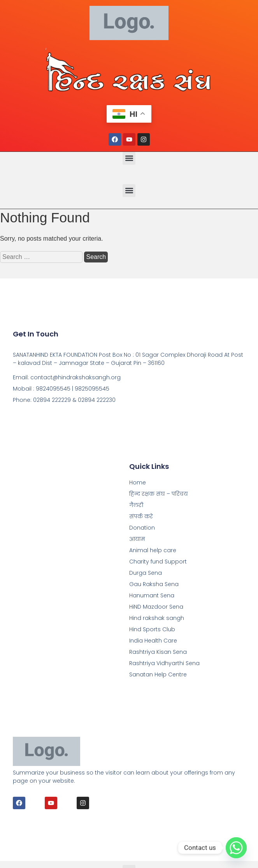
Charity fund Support (158, 562)
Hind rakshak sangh (157, 618)
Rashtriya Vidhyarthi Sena (164, 663)
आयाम (137, 539)
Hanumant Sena (152, 595)
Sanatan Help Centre (158, 674)
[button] (129, 158)
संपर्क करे (141, 516)
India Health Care (153, 641)
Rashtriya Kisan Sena (158, 652)
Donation (142, 528)
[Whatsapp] (236, 848)
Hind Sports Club (152, 629)
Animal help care (153, 550)
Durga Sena (146, 573)
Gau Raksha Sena (154, 584)
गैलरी (136, 505)
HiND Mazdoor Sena (156, 607)
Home (138, 482)
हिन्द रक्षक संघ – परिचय (159, 494)
